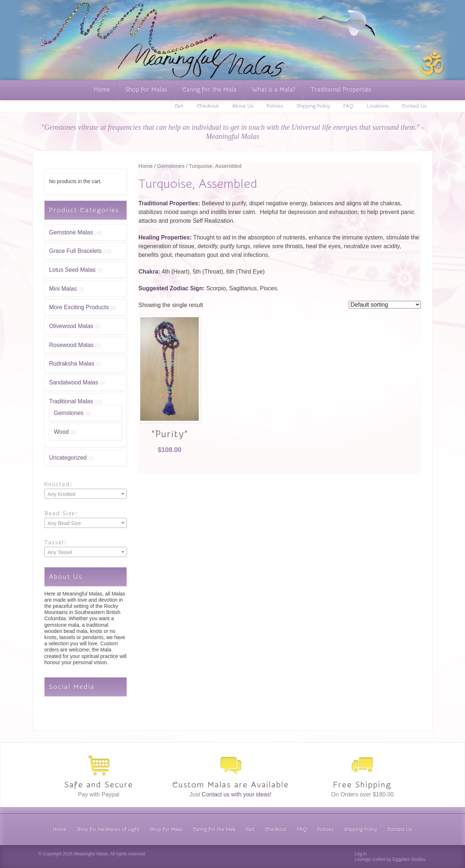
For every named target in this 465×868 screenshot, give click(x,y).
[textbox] (86, 494)
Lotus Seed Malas (72, 270)
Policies (275, 106)
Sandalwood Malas (74, 382)
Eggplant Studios (409, 859)
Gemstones (69, 413)
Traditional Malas (71, 401)
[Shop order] (385, 305)
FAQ (348, 106)
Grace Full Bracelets (75, 251)
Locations (378, 106)
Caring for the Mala (209, 90)
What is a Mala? (274, 90)
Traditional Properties (341, 90)
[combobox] (86, 494)
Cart (179, 106)
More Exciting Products (79, 307)
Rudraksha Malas (72, 364)
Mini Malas (63, 289)
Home (102, 90)
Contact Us (414, 106)
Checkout (208, 106)
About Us (243, 106)
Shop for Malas (146, 90)
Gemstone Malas (71, 232)
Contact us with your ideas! (236, 794)
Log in (361, 854)
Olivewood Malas (71, 326)
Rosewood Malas (71, 345)
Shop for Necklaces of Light (108, 829)
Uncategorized (68, 458)
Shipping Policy (313, 106)
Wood (61, 432)
